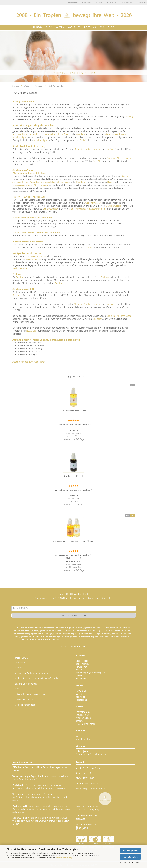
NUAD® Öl (81, 691)
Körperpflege (82, 661)
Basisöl (83, 140)
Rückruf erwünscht (24, 700)
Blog (111, 27)
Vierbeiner (81, 679)
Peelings (130, 116)
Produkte (80, 655)
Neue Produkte (83, 739)
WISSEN (60, 27)
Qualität (79, 694)
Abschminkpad (41, 140)
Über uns (80, 746)
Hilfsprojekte (82, 751)
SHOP (49, 27)
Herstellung (81, 700)
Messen (79, 736)
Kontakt (19, 668)
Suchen (99, 2)
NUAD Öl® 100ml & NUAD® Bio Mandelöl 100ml (73, 541)
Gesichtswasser (93, 203)
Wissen (79, 707)
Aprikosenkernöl (21, 134)
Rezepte (79, 721)
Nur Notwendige (130, 857)
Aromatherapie (83, 712)
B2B (102, 27)
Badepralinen (82, 664)
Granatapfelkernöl (50, 134)
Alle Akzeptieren (130, 850)
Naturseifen (81, 667)
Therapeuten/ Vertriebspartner (91, 754)
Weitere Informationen (130, 862)
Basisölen (98, 161)
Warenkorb (87, 2)
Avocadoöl (35, 134)
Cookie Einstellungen (25, 705)
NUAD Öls (32, 331)
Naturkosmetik (83, 715)
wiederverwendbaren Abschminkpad (30, 185)
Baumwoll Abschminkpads (120, 158)
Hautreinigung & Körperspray (90, 673)
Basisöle (80, 670)
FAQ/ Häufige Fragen (86, 724)
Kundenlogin (127, 2)
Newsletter (73, 2)
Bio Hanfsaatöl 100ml (73, 476)
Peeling (20, 277)
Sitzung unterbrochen (26, 684)
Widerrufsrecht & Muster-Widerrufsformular (37, 678)
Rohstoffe (80, 697)
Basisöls (88, 247)
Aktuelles (80, 731)
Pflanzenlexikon (83, 718)
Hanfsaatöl (65, 134)
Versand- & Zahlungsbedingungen (32, 673)
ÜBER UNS (90, 27)
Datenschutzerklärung (64, 858)
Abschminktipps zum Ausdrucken (29, 362)
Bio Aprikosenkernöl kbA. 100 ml (73, 411)
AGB (17, 689)
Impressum (21, 662)
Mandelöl (81, 134)
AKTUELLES (74, 27)
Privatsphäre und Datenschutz (30, 694)
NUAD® (37, 27)
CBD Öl (79, 676)
